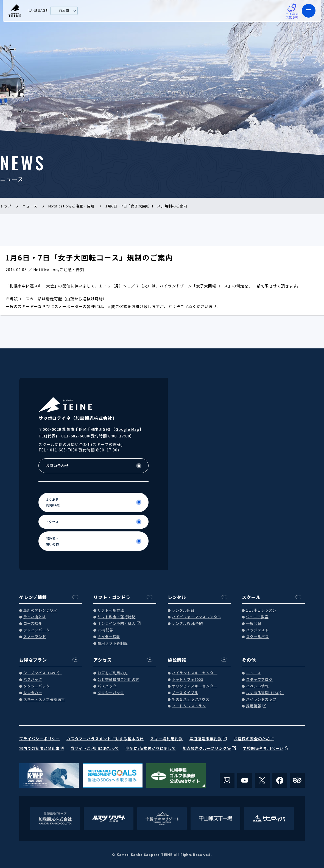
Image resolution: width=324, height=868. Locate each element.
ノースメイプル (185, 693)
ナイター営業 (109, 637)
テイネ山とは (35, 617)
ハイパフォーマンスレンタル (196, 617)
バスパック (33, 680)
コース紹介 (33, 624)
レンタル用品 (183, 610)
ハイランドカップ (261, 699)
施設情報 (177, 660)
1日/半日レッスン (261, 610)
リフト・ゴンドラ (112, 597)
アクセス (102, 660)
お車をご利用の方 (113, 673)
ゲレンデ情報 (33, 597)
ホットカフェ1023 (188, 680)
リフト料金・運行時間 (116, 617)
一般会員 (254, 624)
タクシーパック (37, 686)
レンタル (177, 597)
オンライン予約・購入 (116, 624)
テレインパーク (37, 630)
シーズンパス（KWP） (43, 673)
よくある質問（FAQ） (265, 693)
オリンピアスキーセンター (195, 686)
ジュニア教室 (257, 617)
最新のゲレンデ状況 (40, 610)
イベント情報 (257, 686)
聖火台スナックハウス (191, 699)
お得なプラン (33, 660)
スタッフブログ (259, 680)
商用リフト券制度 (113, 643)
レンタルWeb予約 (187, 624)
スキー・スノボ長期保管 (44, 699)
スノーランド (35, 637)
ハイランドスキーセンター (195, 673)
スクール (251, 597)
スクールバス (257, 637)
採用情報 (254, 706)
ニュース (253, 673)
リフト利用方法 (111, 610)
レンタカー (33, 693)
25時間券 (105, 630)
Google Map (127, 429)
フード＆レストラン (189, 706)
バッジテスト (257, 630)
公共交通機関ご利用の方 (118, 680)
